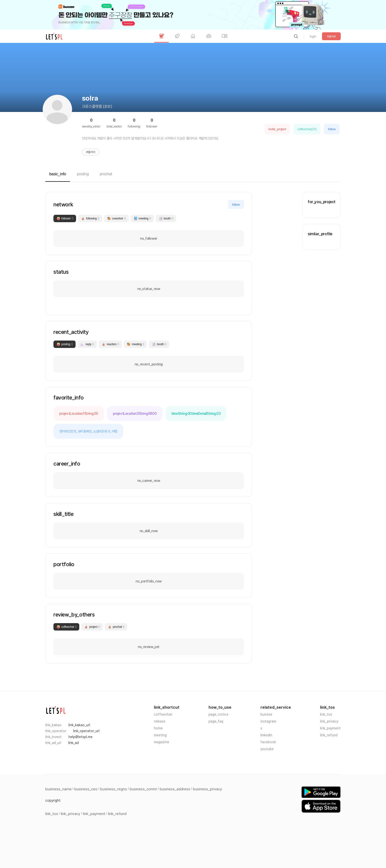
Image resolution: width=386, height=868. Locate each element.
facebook (268, 742)
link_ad (73, 743)
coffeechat (163, 714)
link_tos (326, 714)
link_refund (329, 735)
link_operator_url (86, 731)
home (158, 728)
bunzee (266, 714)
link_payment (330, 728)
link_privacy (329, 721)
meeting (160, 735)
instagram (268, 721)
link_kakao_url (79, 725)
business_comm (143, 789)
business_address (175, 789)
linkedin (266, 735)
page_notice (218, 714)
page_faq (216, 721)
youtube (267, 749)
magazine (161, 742)
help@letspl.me (80, 737)
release (160, 721)
